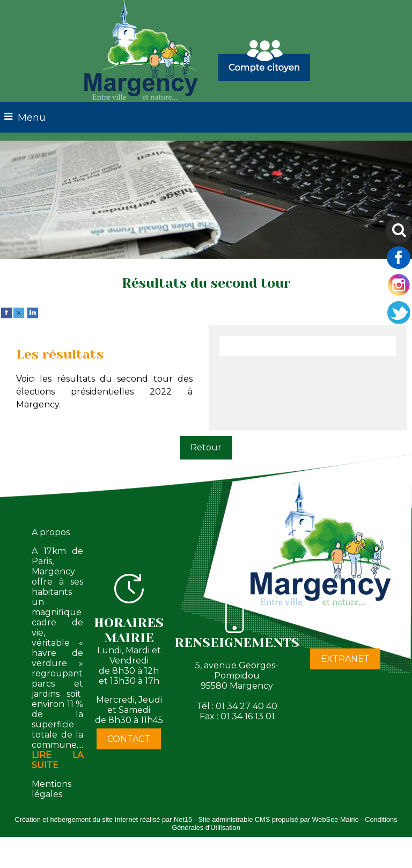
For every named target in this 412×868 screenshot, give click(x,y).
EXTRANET (345, 659)
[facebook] (6, 312)
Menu (32, 118)
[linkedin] (33, 312)
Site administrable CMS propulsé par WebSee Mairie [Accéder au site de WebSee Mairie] (279, 819)
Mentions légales (51, 789)
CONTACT (129, 739)
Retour (206, 447)
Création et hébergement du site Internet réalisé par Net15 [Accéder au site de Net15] (103, 819)
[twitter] (19, 312)
